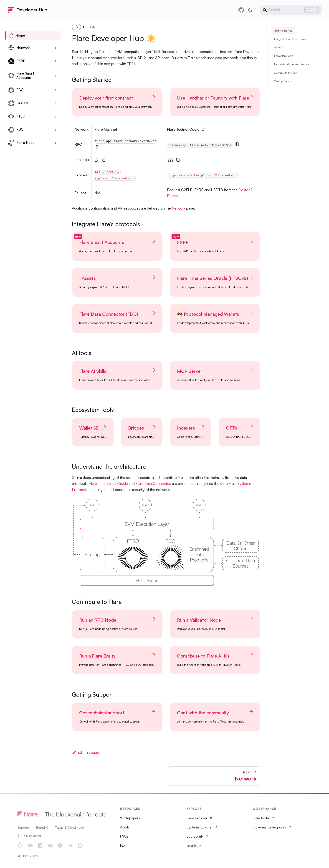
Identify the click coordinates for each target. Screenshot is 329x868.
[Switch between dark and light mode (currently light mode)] (250, 10)
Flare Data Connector (153, 483)
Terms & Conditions (69, 827)
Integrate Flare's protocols (290, 51)
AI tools (278, 59)
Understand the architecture (292, 76)
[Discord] (51, 846)
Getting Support (284, 93)
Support (24, 827)
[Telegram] (71, 846)
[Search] (291, 10)
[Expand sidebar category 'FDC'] (56, 130)
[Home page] (76, 27)
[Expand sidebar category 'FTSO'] (56, 117)
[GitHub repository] (241, 10)
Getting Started (283, 42)
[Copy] (98, 147)
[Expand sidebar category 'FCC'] (56, 90)
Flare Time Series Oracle (109, 483)
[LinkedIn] (40, 846)
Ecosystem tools (283, 68)
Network (178, 208)
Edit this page (85, 752)
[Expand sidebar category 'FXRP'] (56, 61)
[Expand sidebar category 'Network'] (56, 48)
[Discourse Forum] (81, 846)
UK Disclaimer (31, 836)
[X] (61, 846)
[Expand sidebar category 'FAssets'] (56, 103)
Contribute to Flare (286, 85)
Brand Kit (43, 827)
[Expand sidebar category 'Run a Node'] (56, 143)
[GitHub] (20, 846)
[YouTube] (30, 846)
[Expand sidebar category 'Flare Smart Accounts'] (56, 76)
